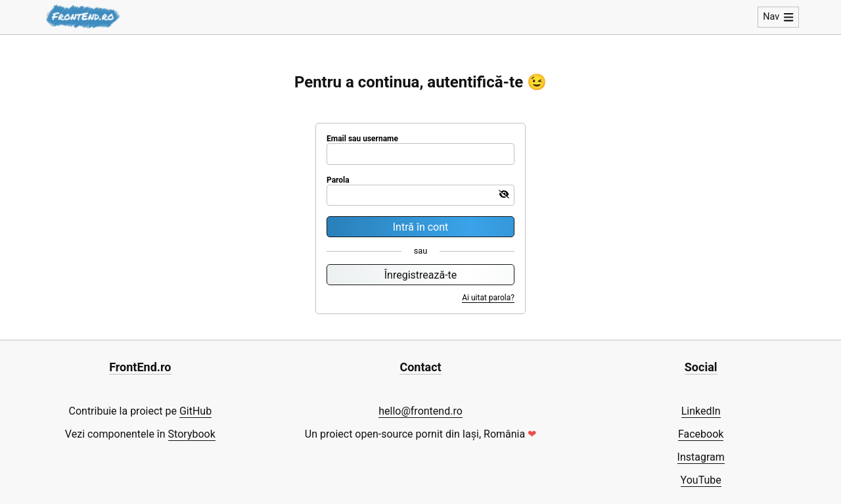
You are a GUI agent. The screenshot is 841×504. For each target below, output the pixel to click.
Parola (338, 180)
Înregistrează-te (421, 275)
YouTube (701, 480)
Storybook (192, 434)
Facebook (701, 434)
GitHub (195, 411)
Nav (778, 17)
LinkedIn (701, 411)
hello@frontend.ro (420, 411)
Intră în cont (421, 227)
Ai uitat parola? (488, 298)
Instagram (701, 457)
